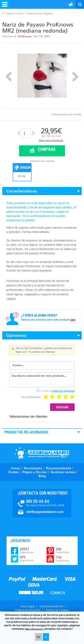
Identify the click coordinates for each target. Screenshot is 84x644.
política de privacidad (63, 391)
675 (27, 559)
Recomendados (59, 468)
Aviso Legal (27, 606)
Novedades (33, 468)
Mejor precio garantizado (51, 140)
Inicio (10, 13)
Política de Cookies (57, 610)
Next (75, 77)
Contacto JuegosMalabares (42, 503)
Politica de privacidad (28, 610)
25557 (27, 551)
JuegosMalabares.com (42, 453)
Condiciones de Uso (51, 606)
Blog (42, 476)
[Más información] (34, 629)
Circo (20, 13)
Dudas (14, 472)
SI (46, 637)
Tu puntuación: (31, 397)
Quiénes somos (63, 472)
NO (39, 637)
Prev (9, 77)
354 (63, 551)
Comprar (47, 150)
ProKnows (25, 36)
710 (63, 559)
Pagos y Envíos (35, 472)
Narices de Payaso (40, 13)
